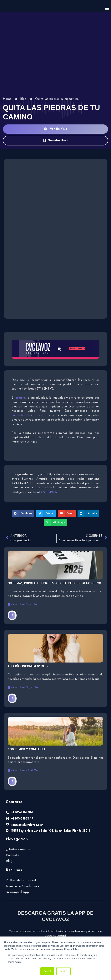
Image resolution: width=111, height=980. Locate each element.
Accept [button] (47, 971)
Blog (23, 99)
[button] (24, 509)
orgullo (20, 397)
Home (7, 99)
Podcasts (12, 849)
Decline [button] (63, 971)
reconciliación (90, 411)
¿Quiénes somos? (18, 843)
